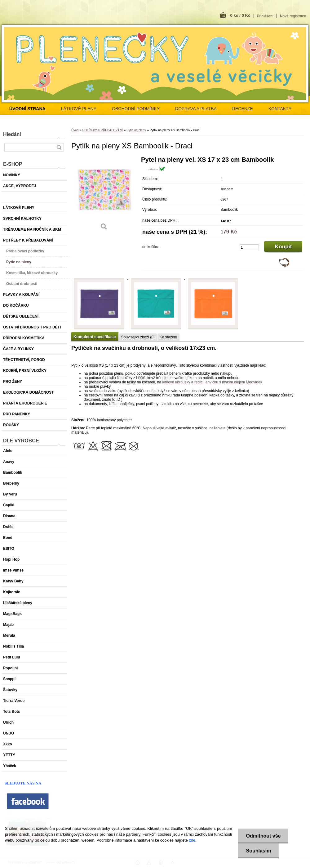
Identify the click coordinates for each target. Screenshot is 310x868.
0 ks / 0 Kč (240, 15)
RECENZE (243, 109)
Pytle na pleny (136, 130)
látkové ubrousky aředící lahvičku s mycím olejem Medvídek (212, 382)
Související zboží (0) (138, 337)
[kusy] (249, 247)
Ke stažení (168, 337)
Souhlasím (258, 851)
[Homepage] (27, 109)
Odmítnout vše (263, 836)
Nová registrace (293, 16)
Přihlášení (265, 16)
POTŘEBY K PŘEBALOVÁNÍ (102, 130)
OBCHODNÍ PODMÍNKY (136, 109)
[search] (59, 147)
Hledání (12, 134)
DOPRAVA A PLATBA (196, 109)
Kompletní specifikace (95, 337)
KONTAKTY (280, 109)
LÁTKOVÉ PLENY (79, 109)
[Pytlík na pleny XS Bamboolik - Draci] (104, 195)
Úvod (75, 130)
